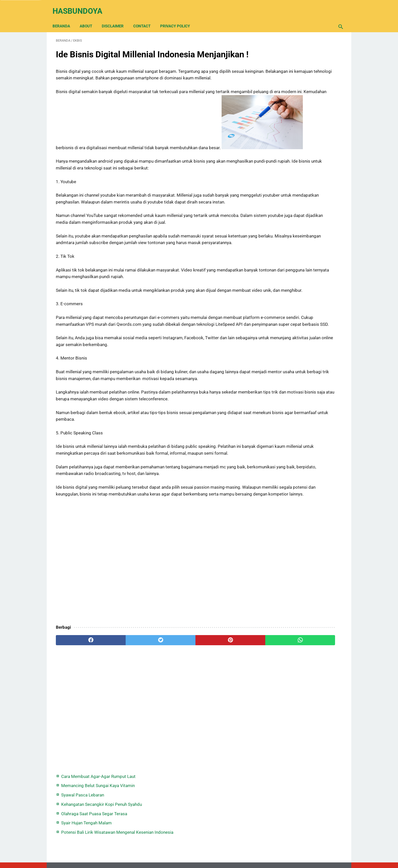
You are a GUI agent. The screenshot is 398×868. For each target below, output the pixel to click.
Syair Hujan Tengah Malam (297, 106)
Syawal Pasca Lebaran (293, 72)
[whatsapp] (224, 724)
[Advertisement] (152, 645)
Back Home (199, 849)
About (89, 18)
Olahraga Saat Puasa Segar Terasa (304, 97)
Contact (145, 18)
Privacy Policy (178, 18)
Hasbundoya (81, 6)
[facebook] (80, 724)
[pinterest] (176, 724)
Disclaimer (116, 18)
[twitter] (128, 724)
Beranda (65, 18)
